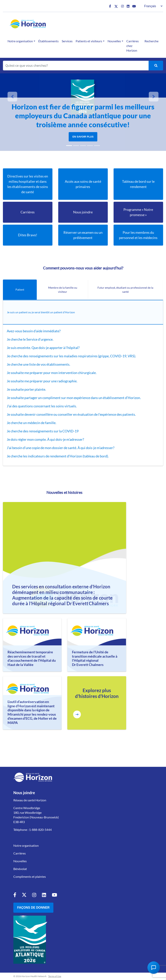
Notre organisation (20, 41)
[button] (12, 97)
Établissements (48, 41)
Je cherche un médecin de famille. (32, 423)
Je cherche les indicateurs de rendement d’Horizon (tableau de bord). (58, 456)
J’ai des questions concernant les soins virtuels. (42, 406)
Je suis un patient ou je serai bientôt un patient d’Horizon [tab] (41, 312)
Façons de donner (33, 908)
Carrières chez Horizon (133, 46)
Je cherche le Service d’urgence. (30, 339)
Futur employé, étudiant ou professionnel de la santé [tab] (125, 290)
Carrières (20, 853)
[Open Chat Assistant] (154, 968)
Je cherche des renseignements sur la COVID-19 (43, 431)
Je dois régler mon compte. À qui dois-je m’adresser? (46, 439)
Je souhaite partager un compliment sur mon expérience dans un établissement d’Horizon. (74, 398)
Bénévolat (20, 869)
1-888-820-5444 (40, 830)
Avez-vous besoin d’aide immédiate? (34, 331)
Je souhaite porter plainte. (27, 389)
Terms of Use (55, 976)
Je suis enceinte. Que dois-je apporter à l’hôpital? (43, 348)
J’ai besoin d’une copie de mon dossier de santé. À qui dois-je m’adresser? (61, 448)
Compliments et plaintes (30, 877)
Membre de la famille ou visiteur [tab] (63, 290)
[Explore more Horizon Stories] (77, 714)
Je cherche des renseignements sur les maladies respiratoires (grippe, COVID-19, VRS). (71, 356)
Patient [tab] (20, 290)
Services (67, 41)
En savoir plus (83, 137)
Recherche (151, 41)
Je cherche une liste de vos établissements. (39, 364)
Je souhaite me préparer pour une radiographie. (42, 381)
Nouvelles (114, 41)
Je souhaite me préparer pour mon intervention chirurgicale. (52, 373)
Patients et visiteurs (89, 41)
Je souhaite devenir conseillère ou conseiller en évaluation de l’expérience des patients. (72, 414)
